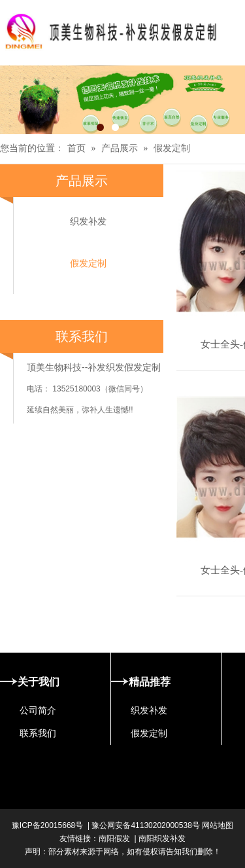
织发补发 (88, 221)
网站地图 (217, 825)
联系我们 (38, 733)
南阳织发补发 (162, 839)
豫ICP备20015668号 (47, 825)
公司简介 (38, 710)
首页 (76, 148)
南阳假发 (114, 839)
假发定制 (172, 148)
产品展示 (120, 148)
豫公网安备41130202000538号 (145, 825)
